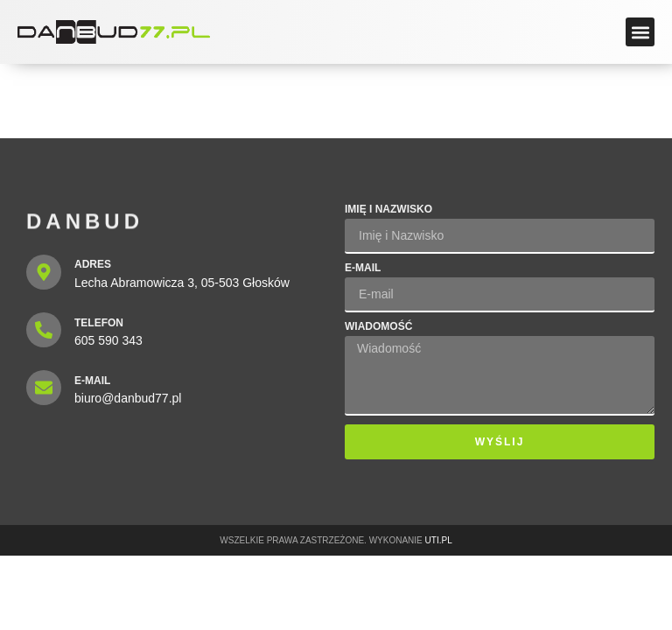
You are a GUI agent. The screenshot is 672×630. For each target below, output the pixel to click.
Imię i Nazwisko (388, 210)
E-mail (363, 268)
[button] (640, 32)
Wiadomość (378, 327)
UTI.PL (439, 540)
